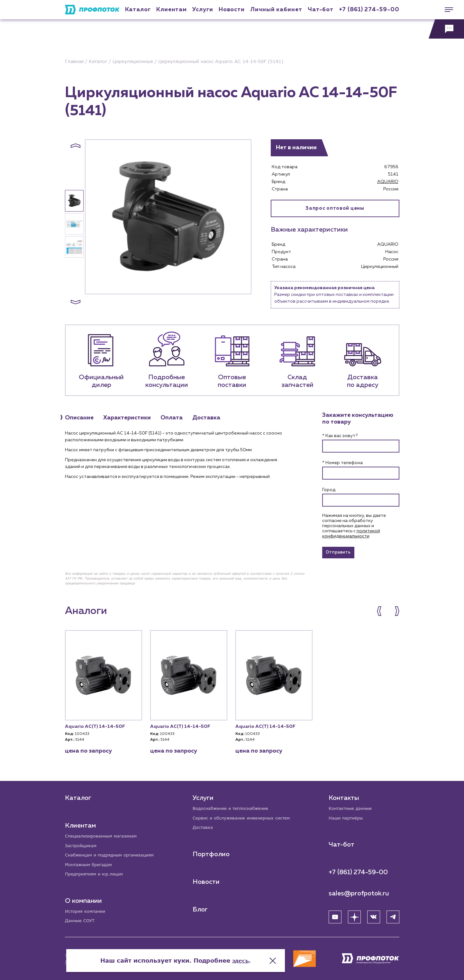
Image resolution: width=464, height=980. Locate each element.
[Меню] (446, 10)
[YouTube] (335, 915)
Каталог (138, 10)
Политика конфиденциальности (97, 962)
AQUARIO (388, 182)
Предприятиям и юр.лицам (96, 873)
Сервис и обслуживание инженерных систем (245, 815)
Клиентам (172, 10)
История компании (87, 911)
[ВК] (374, 915)
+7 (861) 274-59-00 (369, 10)
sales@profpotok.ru (359, 891)
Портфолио (211, 852)
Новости (206, 880)
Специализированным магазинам (104, 833)
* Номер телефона (342, 463)
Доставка (203, 825)
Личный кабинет (276, 10)
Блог (200, 908)
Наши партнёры (347, 815)
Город (329, 490)
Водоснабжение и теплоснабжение (234, 806)
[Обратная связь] (446, 29)
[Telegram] (393, 915)
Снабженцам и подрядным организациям (113, 853)
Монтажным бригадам (91, 863)
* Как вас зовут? (340, 436)
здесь (297, 954)
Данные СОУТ (81, 921)
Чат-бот (321, 10)
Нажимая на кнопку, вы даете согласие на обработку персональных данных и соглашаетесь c (354, 526)
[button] (76, 146)
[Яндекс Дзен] (354, 915)
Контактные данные (352, 806)
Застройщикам (82, 843)
